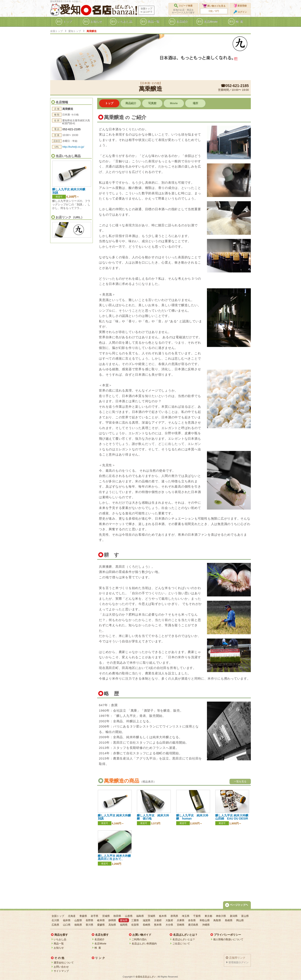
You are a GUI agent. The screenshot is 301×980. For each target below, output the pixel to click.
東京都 (208, 916)
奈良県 (192, 920)
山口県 (67, 925)
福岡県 (124, 925)
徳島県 (78, 925)
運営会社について (64, 963)
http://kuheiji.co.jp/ (73, 147)
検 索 (98, 948)
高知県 (112, 925)
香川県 (89, 925)
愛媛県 (101, 925)
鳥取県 (217, 920)
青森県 (83, 916)
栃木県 (163, 916)
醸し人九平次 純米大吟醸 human (192, 817)
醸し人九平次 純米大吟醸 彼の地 (153, 817)
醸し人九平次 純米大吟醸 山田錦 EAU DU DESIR (232, 817)
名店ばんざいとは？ (184, 939)
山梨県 (78, 920)
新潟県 (234, 916)
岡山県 (240, 920)
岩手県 (94, 916)
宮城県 (106, 916)
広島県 (55, 925)
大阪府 (169, 920)
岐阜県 (101, 920)
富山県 (245, 916)
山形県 (129, 916)
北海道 (72, 916)
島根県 (229, 920)
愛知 (70, 10)
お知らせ (59, 948)
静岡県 (112, 920)
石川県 (55, 920)
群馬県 (174, 916)
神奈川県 (221, 916)
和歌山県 (205, 920)
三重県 (135, 920)
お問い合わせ (61, 967)
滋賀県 (147, 920)
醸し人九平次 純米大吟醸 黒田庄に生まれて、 (116, 857)
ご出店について (181, 944)
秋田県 (117, 916)
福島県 (140, 916)
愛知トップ (75, 31)
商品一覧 (59, 944)
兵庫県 (181, 920)
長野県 (89, 920)
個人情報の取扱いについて (228, 939)
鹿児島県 (193, 925)
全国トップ (56, 31)
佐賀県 (135, 925)
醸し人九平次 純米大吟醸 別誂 (70, 191)
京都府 (158, 920)
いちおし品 (60, 939)
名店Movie (100, 944)
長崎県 (147, 925)
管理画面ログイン (239, 962)
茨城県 (152, 916)
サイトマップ (61, 971)
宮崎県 (181, 925)
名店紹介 (99, 939)
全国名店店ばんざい (146, 977)
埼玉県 (186, 916)
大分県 (169, 925)
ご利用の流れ (139, 939)
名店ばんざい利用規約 (144, 944)
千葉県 (197, 916)
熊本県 (158, 925)
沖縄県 (206, 925)
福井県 (67, 920)
